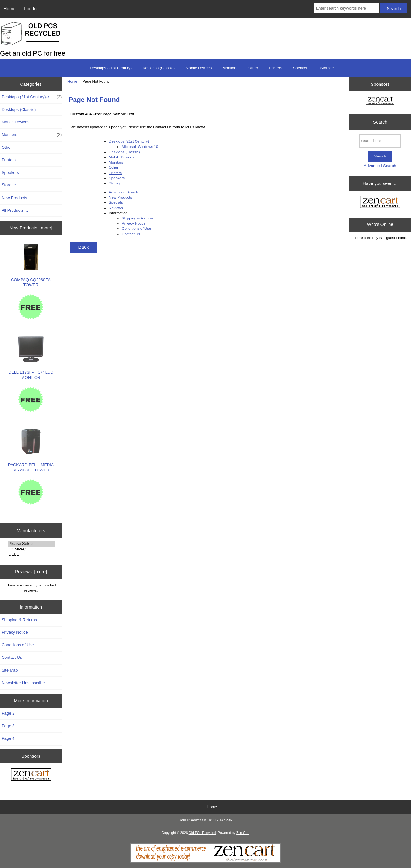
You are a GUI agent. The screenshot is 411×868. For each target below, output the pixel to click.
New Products (120, 197)
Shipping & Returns (19, 620)
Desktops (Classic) (159, 68)
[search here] (380, 141)
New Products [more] (31, 228)
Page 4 (8, 738)
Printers (275, 68)
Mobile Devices (199, 68)
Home (9, 9)
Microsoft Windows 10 (140, 146)
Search (380, 122)
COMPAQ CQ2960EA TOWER (31, 266)
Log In (30, 9)
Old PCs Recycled (202, 833)
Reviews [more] (31, 572)
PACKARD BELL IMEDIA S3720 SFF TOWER (31, 451)
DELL (31, 554)
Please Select (31, 544)
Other (253, 68)
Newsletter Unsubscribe (23, 683)
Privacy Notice (15, 632)
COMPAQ (31, 549)
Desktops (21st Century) (111, 68)
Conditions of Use (18, 645)
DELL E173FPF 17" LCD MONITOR (31, 358)
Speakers (301, 68)
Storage (327, 68)
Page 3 (8, 726)
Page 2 (8, 713)
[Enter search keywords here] (347, 8)
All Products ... (15, 210)
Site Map (10, 670)
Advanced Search (124, 192)
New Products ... (17, 198)
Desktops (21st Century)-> (32, 97)
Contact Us (12, 657)
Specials (116, 202)
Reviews (116, 208)
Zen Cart (243, 833)
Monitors (230, 68)
